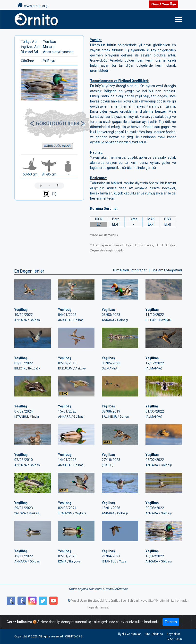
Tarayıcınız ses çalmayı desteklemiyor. (49, 186)
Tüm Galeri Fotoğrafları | (131, 270)
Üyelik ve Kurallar (129, 634)
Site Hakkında (154, 634)
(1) (49, 194)
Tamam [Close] (171, 622)
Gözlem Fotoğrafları (167, 270)
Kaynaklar (173, 634)
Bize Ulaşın (174, 639)
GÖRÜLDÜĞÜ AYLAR (57, 146)
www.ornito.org (32, 5)
